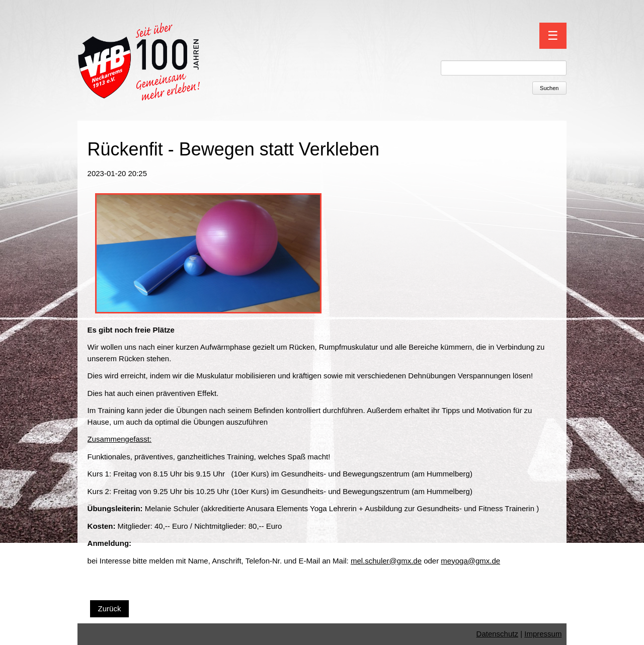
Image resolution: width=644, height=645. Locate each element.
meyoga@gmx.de (470, 561)
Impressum (543, 634)
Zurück (110, 609)
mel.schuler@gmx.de (386, 561)
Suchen (549, 88)
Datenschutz (497, 634)
